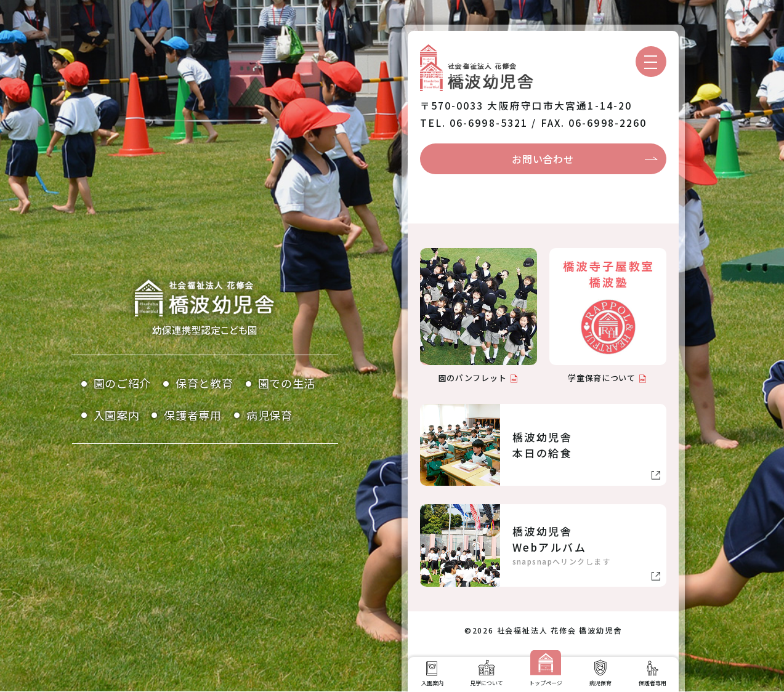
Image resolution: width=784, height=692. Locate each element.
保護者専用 (193, 415)
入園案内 (117, 415)
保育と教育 (204, 383)
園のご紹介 (123, 383)
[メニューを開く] (651, 62)
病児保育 (269, 415)
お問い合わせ (543, 159)
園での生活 (287, 383)
